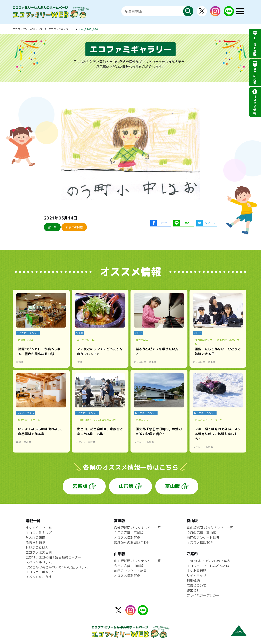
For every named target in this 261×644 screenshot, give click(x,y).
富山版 (172, 486)
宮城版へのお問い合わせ (132, 543)
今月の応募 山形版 (129, 566)
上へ (239, 632)
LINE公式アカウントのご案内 (208, 561)
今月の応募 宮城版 (129, 533)
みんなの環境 (35, 538)
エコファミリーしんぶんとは (208, 566)
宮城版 (80, 486)
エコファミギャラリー (61, 29)
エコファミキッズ (39, 533)
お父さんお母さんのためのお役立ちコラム (57, 567)
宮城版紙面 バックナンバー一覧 (137, 528)
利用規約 (193, 581)
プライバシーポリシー (203, 595)
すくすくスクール (39, 528)
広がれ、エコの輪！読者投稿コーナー (53, 557)
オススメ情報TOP (127, 538)
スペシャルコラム (39, 562)
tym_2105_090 (89, 29)
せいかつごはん (37, 547)
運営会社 (193, 590)
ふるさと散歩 (35, 543)
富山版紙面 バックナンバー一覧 (210, 528)
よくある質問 (196, 571)
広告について (196, 585)
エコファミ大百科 (39, 552)
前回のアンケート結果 (130, 571)
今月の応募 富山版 (201, 533)
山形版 (126, 486)
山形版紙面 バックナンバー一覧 (137, 561)
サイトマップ (196, 576)
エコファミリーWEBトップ (28, 29)
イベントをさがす (39, 577)
